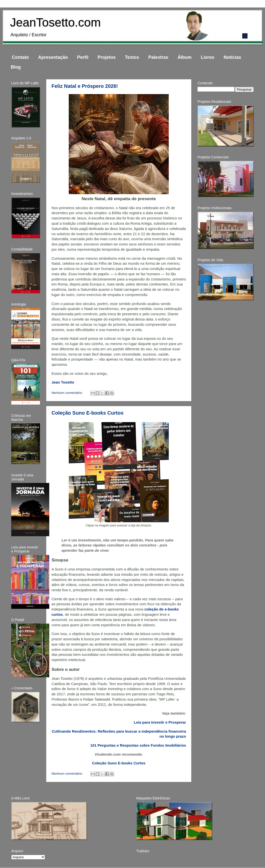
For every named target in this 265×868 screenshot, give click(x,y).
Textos (132, 57)
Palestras (158, 57)
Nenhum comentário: (68, 393)
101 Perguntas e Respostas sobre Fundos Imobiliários (138, 745)
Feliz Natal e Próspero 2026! (85, 86)
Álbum (184, 57)
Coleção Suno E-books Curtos (87, 413)
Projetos (107, 57)
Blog (16, 67)
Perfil (83, 57)
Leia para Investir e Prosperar (160, 722)
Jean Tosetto (63, 382)
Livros (207, 57)
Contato (20, 57)
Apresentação (53, 57)
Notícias (232, 57)
